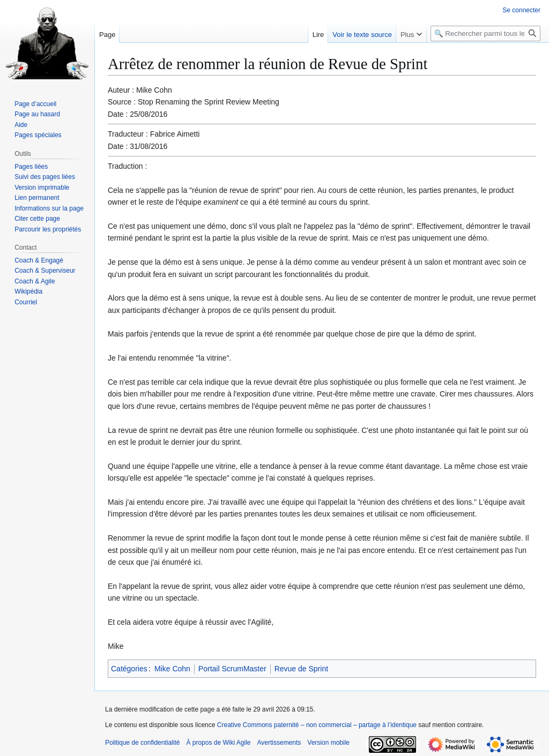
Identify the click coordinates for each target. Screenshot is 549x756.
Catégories (129, 669)
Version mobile (328, 743)
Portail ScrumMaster (232, 669)
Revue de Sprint (301, 669)
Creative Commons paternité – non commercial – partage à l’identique (317, 725)
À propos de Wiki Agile (218, 743)
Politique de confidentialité (142, 743)
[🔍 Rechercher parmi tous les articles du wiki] (485, 33)
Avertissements (279, 743)
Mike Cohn (172, 669)
